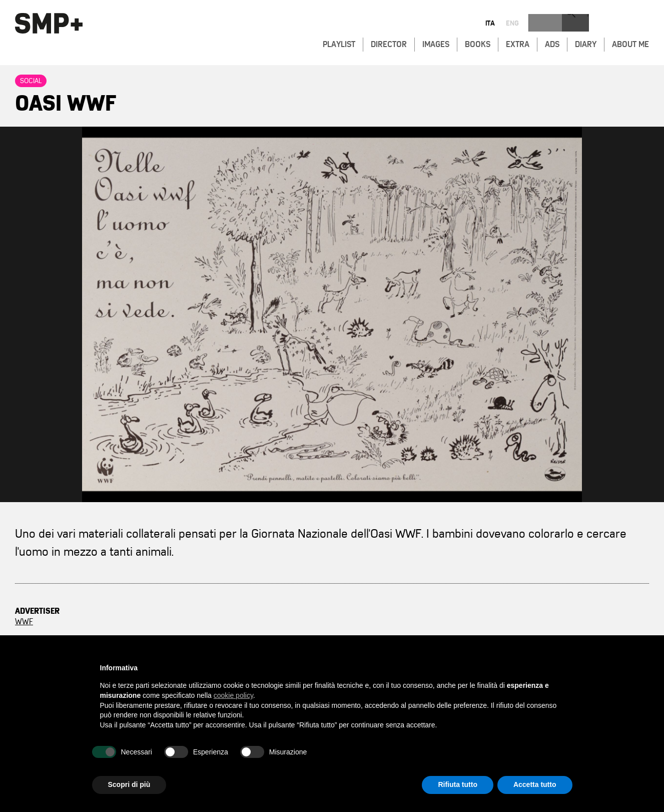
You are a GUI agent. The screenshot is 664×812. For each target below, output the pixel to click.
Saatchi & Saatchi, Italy (301, 622)
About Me (630, 43)
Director (389, 43)
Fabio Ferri (408, 622)
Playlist (339, 43)
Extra (518, 43)
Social (31, 81)
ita (593, 24)
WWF (24, 622)
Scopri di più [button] (129, 784)
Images (436, 43)
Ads (552, 43)
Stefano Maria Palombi (313, 632)
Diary (586, 43)
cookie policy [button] (233, 695)
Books (478, 43)
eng (615, 24)
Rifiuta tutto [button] (458, 784)
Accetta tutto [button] (535, 784)
